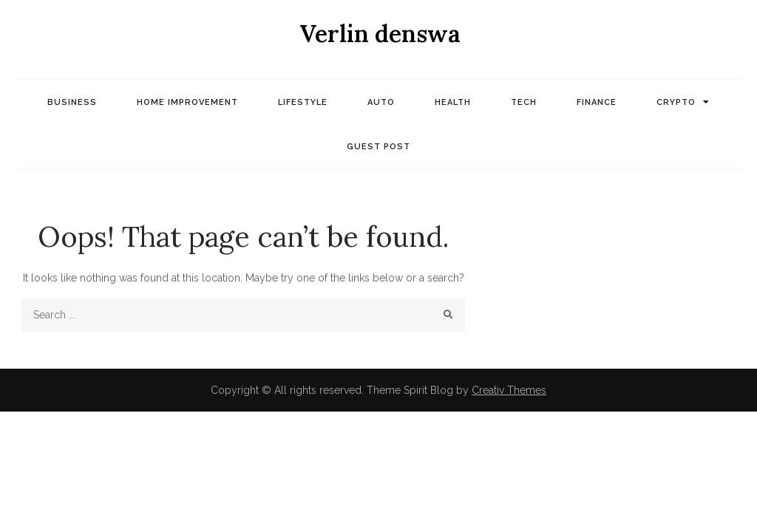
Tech (524, 102)
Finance (597, 102)
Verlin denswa (380, 34)
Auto (381, 102)
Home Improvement (187, 102)
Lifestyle (303, 102)
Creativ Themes (509, 390)
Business (72, 102)
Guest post (378, 147)
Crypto (676, 102)
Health (453, 102)
